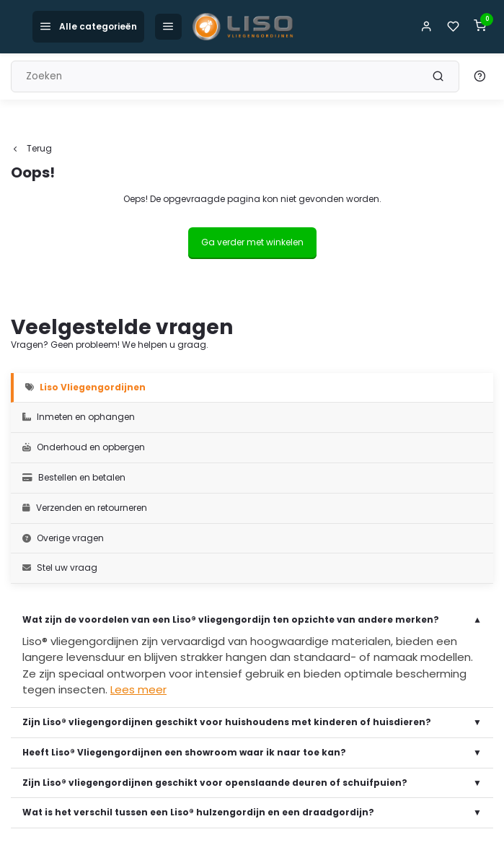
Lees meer (138, 689)
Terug (31, 149)
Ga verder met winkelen (252, 242)
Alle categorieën (88, 26)
